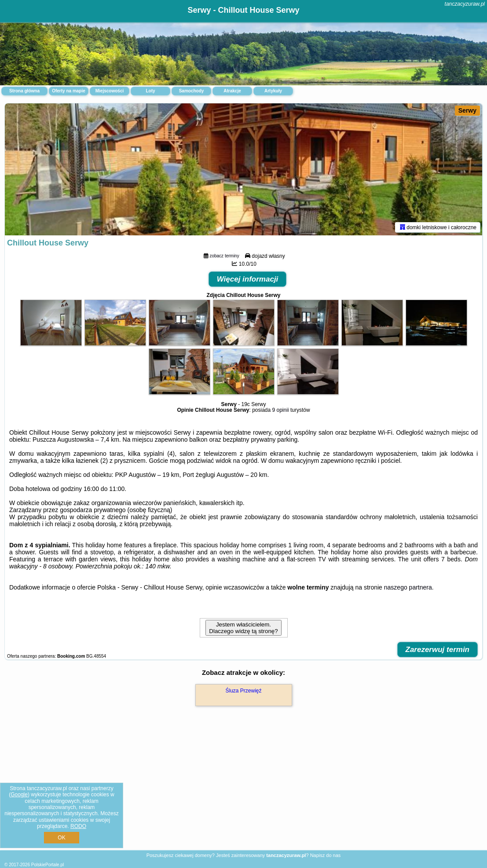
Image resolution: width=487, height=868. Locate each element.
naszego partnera (408, 587)
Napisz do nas (326, 855)
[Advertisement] (243, 787)
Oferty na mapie (69, 91)
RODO (78, 826)
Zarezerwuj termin (438, 650)
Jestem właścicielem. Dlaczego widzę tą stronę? (243, 628)
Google (19, 795)
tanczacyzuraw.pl (465, 4)
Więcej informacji (248, 279)
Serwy (467, 110)
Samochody (192, 91)
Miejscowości (110, 91)
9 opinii (281, 410)
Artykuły (273, 91)
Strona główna (24, 91)
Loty (150, 91)
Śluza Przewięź (243, 691)
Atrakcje (232, 91)
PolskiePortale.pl (48, 865)
